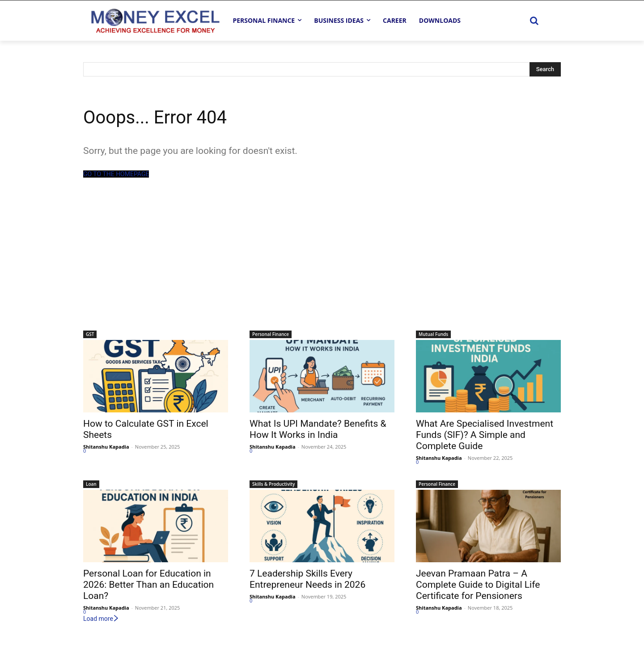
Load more (101, 619)
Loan (91, 484)
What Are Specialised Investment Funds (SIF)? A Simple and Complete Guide (485, 435)
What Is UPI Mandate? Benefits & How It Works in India (318, 429)
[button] (534, 21)
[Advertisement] (322, 263)
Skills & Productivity (273, 484)
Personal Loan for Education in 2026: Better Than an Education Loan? (148, 585)
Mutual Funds (433, 334)
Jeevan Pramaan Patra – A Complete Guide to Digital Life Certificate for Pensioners (478, 585)
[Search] (545, 69)
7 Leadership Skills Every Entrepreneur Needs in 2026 (307, 579)
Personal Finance (271, 334)
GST (90, 334)
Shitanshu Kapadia (106, 447)
